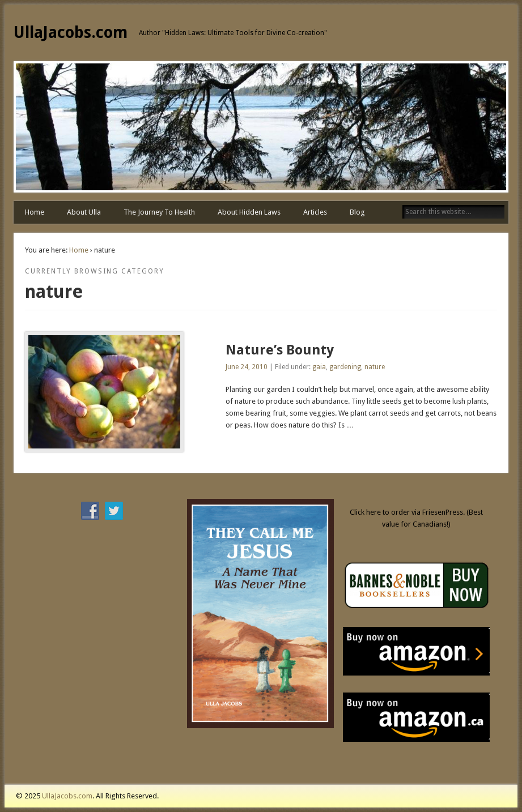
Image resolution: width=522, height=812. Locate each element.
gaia (319, 367)
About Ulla (84, 212)
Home (35, 212)
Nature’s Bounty (280, 350)
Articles (315, 212)
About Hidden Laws (249, 212)
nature (375, 367)
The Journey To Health (159, 212)
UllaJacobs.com (71, 33)
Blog (357, 212)
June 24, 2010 (247, 367)
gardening (345, 367)
